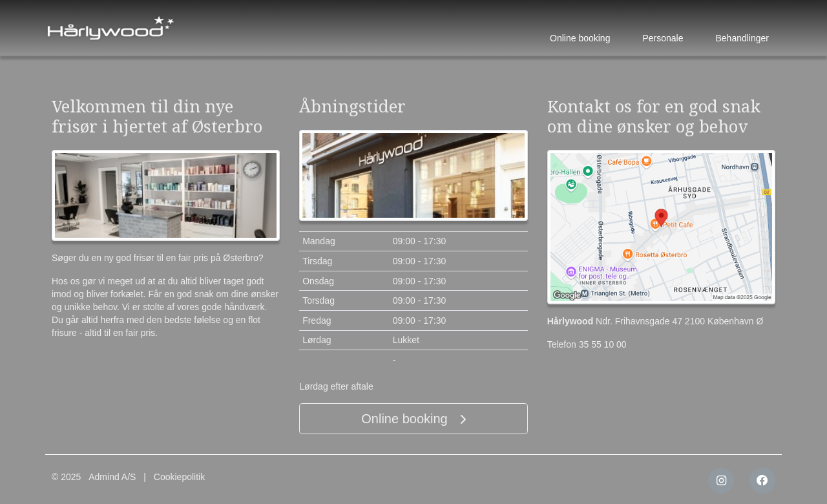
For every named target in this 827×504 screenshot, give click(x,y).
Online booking (580, 38)
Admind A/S (112, 477)
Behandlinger (742, 38)
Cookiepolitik (179, 477)
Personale (663, 38)
